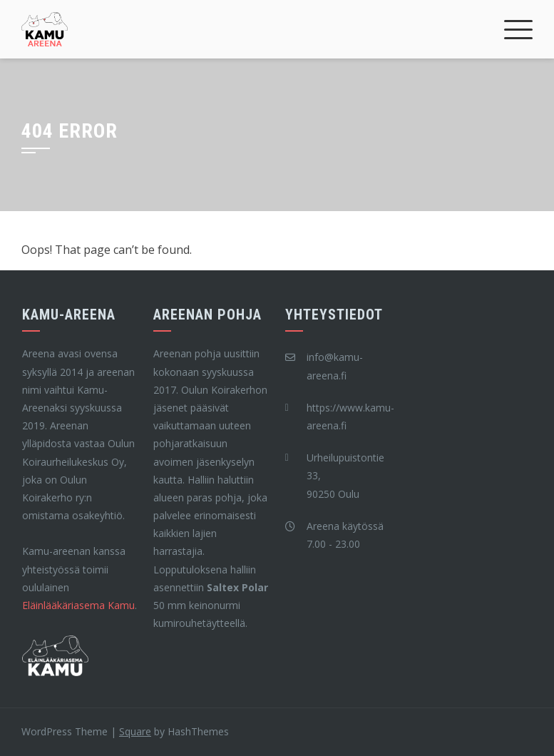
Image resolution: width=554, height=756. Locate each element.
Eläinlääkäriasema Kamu (78, 605)
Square (135, 731)
